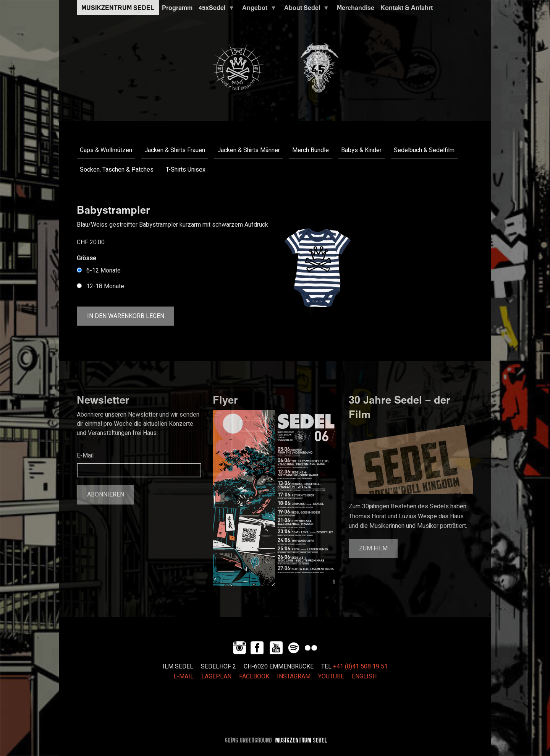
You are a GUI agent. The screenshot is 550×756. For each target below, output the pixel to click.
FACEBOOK (254, 677)
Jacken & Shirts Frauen (175, 150)
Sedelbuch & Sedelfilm (424, 150)
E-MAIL (184, 677)
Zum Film (373, 548)
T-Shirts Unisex (186, 170)
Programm (177, 8)
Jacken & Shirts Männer (249, 150)
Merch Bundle (311, 150)
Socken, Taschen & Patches (117, 170)
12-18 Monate (105, 286)
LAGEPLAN (216, 677)
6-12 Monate (104, 271)
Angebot (258, 10)
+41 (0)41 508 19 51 (360, 667)
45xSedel (215, 10)
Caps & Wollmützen (106, 150)
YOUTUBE (331, 677)
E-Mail (85, 456)
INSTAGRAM (294, 677)
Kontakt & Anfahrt (407, 8)
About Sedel (305, 10)
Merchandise (356, 8)
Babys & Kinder (361, 150)
